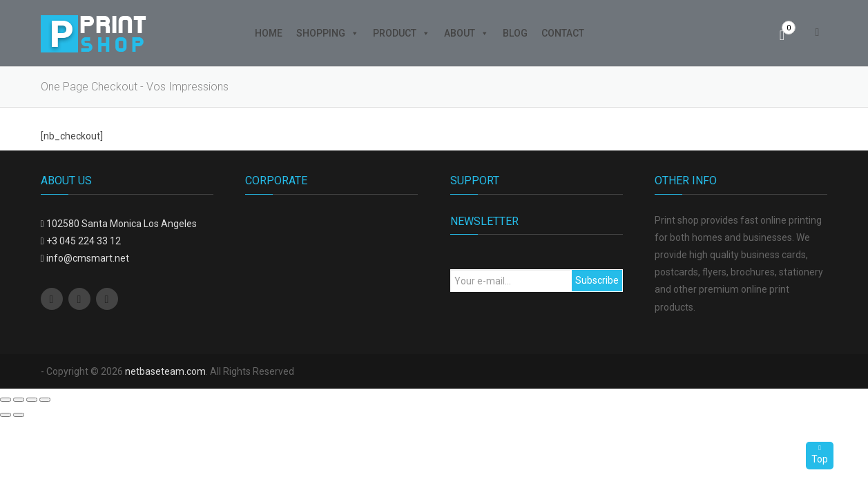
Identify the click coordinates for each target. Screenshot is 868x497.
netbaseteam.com (165, 371)
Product (402, 33)
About (466, 33)
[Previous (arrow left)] (6, 415)
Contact (563, 33)
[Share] (19, 400)
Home (269, 33)
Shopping (328, 33)
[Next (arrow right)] (19, 415)
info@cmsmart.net (88, 258)
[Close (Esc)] (6, 400)
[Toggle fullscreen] (32, 400)
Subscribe (597, 280)
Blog (515, 33)
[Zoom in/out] (45, 400)
